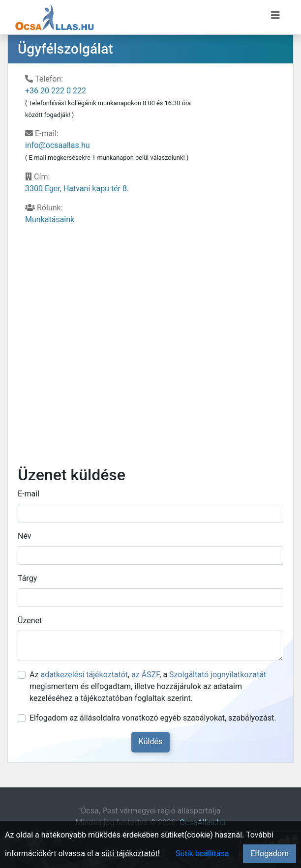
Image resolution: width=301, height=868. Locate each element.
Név (25, 536)
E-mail (29, 494)
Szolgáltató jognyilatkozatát (218, 675)
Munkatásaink (50, 219)
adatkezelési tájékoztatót (84, 675)
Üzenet (30, 621)
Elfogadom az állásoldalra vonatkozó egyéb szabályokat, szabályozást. (153, 718)
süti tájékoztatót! (131, 854)
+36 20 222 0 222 (56, 91)
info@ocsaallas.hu (58, 145)
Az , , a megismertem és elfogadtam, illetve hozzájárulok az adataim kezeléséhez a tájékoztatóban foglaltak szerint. (148, 686)
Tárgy (27, 578)
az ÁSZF (145, 675)
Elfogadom (270, 854)
